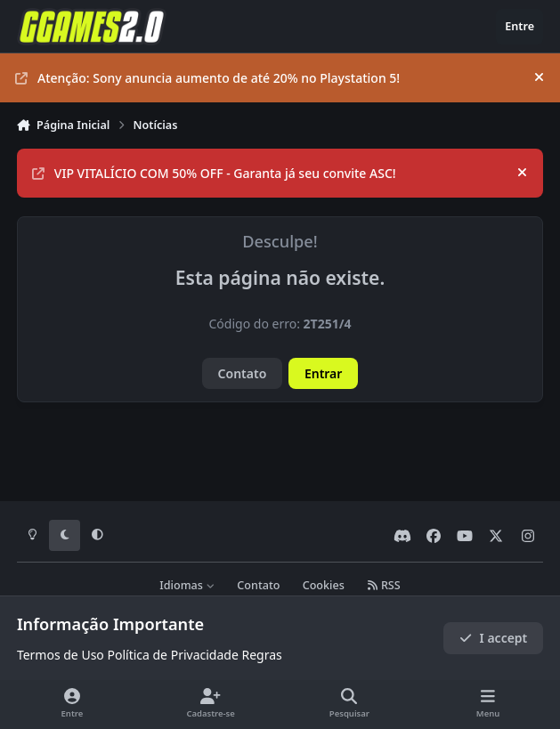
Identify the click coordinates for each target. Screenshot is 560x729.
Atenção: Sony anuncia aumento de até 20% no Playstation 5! (207, 78)
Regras (261, 655)
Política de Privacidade (172, 655)
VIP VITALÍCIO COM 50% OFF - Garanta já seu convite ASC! (214, 173)
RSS (384, 585)
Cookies (324, 585)
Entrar (324, 373)
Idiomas (187, 585)
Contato (243, 373)
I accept (493, 638)
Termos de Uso (61, 655)
